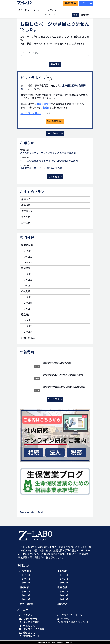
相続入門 (26, 223)
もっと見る (55, 177)
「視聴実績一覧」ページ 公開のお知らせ (41, 168)
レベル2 (28, 257)
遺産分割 (26, 315)
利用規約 (65, 619)
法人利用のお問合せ (31, 113)
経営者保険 (27, 245)
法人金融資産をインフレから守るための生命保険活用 (48, 153)
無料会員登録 (44, 104)
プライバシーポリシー (72, 615)
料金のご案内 (29, 626)
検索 (75, 15)
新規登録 (71, 3)
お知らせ (53, 10)
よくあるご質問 (30, 622)
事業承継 (26, 268)
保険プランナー (29, 199)
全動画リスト (56, 133)
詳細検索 (86, 15)
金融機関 (26, 205)
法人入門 (26, 217)
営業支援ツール (30, 636)
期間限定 (62, 604)
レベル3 (28, 263)
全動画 (46, 108)
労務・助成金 (28, 338)
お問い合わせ (29, 619)
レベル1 (28, 251)
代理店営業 (27, 211)
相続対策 (26, 291)
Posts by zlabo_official (32, 512)
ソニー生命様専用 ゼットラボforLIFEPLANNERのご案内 (49, 161)
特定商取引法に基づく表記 (74, 622)
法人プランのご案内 (32, 629)
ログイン (86, 3)
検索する (55, 64)
